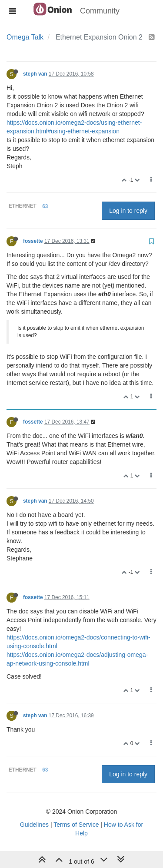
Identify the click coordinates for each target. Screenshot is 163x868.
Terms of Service (76, 825)
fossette (33, 241)
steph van (35, 74)
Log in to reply (128, 211)
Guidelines (34, 825)
